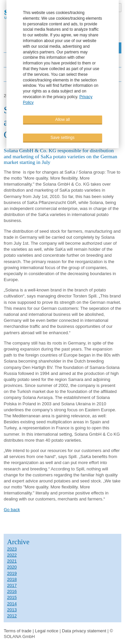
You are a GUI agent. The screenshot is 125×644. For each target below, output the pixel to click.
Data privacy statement (84, 631)
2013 (12, 610)
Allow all (62, 119)
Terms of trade (18, 631)
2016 (12, 591)
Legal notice (47, 631)
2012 (12, 616)
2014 (12, 604)
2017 (12, 585)
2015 (12, 597)
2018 (12, 579)
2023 (12, 549)
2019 (12, 573)
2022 (12, 555)
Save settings (62, 137)
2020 (12, 567)
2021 (12, 561)
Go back (12, 510)
